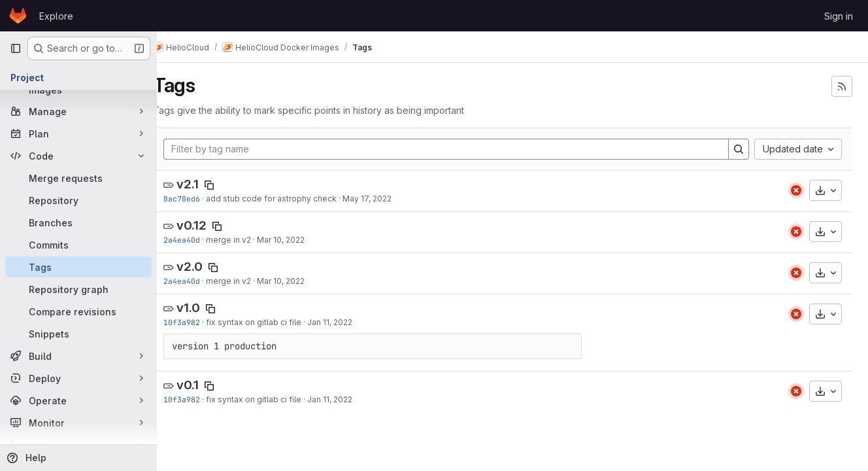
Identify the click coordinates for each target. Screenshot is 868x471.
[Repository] (78, 200)
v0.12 (211, 225)
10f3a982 (201, 322)
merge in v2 (248, 240)
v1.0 (208, 308)
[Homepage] (18, 16)
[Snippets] (78, 334)
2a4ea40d (201, 240)
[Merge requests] (78, 178)
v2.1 (207, 184)
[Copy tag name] (229, 185)
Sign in (839, 16)
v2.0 (209, 267)
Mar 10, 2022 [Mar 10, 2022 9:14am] (300, 240)
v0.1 (207, 385)
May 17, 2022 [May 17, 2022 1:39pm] (387, 199)
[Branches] (78, 222)
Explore (56, 16)
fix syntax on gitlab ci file (273, 322)
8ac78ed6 (201, 199)
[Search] (739, 149)
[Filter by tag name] (456, 149)
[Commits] (78, 245)
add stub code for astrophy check (291, 199)
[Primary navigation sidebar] (16, 48)
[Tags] (78, 267)
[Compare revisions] (78, 311)
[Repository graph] (78, 289)
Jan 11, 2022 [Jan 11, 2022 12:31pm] (349, 322)
